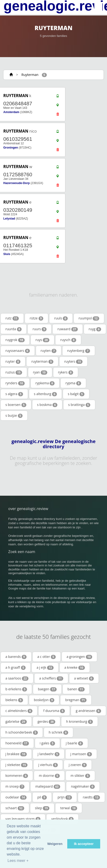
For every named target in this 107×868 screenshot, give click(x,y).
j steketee (16, 765)
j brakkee (16, 754)
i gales (47, 743)
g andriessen (88, 711)
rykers (66, 372)
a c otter (47, 657)
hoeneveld (17, 743)
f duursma (54, 711)
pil (42, 797)
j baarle (74, 743)
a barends (16, 657)
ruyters (73, 361)
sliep (42, 808)
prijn (65, 797)
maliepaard (48, 786)
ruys (42, 340)
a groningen (79, 657)
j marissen (81, 754)
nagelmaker (83, 786)
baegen (47, 689)
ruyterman (42, 361)
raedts (91, 797)
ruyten (49, 351)
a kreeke (75, 668)
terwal (69, 808)
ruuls (61, 318)
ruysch (68, 340)
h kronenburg (79, 722)
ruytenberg (79, 351)
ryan (40, 372)
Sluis (7, 254)
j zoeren (78, 765)
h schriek (58, 732)
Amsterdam (11, 112)
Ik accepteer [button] (84, 844)
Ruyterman (30, 75)
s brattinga (79, 405)
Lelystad (9, 219)
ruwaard (67, 329)
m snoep (15, 786)
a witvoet (84, 678)
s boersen (16, 405)
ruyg (95, 329)
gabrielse (16, 722)
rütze (36, 318)
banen (76, 689)
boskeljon (44, 700)
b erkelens (16, 689)
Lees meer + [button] (18, 861)
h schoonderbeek (22, 732)
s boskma (47, 405)
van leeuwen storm (23, 819)
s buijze (14, 416)
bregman (76, 700)
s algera (14, 394)
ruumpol (89, 318)
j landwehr (49, 754)
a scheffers (51, 678)
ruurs (40, 329)
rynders (15, 383)
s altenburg (45, 394)
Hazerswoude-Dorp (16, 183)
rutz (12, 318)
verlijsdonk (62, 819)
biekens (14, 700)
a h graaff (16, 668)
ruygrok (15, 340)
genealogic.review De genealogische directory (54, 444)
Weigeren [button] (55, 844)
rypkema (45, 383)
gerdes (47, 722)
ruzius (14, 372)
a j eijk (45, 668)
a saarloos (17, 678)
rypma (73, 383)
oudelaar (16, 797)
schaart (15, 808)
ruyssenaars (18, 351)
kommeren (17, 776)
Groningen (11, 148)
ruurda (14, 329)
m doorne (49, 776)
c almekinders (19, 711)
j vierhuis (48, 765)
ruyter (13, 361)
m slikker (80, 776)
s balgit (76, 394)
